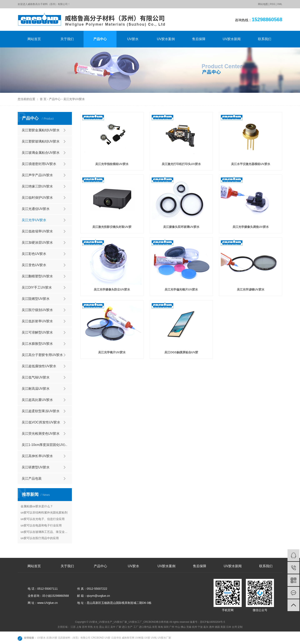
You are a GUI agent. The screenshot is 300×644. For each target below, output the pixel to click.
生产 (130, 627)
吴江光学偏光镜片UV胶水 (181, 289)
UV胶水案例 (166, 39)
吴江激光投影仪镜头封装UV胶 (112, 227)
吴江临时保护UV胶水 (37, 198)
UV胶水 (133, 39)
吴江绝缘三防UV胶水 (37, 186)
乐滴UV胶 (52, 638)
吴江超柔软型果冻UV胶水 (41, 411)
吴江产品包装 (32, 478)
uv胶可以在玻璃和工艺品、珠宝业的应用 (45, 532)
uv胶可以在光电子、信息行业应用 (43, 519)
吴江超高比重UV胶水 (37, 400)
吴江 (107, 627)
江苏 (73, 627)
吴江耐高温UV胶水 (36, 389)
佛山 (183, 627)
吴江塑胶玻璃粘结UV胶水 (41, 141)
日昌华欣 (117, 638)
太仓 (96, 627)
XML (280, 4)
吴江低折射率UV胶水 (37, 321)
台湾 (234, 627)
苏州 (85, 627)
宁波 (200, 627)
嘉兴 (206, 627)
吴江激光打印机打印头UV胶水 (181, 164)
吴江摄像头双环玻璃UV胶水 (181, 227)
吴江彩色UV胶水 (34, 254)
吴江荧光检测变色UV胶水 (41, 434)
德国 (217, 627)
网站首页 (34, 39)
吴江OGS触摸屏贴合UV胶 (181, 352)
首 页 (43, 99)
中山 (177, 627)
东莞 (155, 627)
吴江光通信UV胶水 (36, 209)
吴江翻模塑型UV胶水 (37, 276)
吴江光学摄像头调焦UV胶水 (251, 227)
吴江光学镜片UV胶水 (112, 352)
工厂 (136, 627)
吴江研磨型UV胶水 (36, 467)
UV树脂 (140, 638)
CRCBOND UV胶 (101, 638)
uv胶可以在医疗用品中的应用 (40, 538)
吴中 (113, 627)
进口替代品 (145, 627)
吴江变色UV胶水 (34, 265)
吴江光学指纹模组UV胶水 (112, 164)
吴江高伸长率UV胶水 (37, 456)
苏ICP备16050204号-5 (212, 622)
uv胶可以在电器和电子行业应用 (41, 525)
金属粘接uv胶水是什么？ (37, 506)
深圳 (166, 627)
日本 (229, 627)
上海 (79, 627)
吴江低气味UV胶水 (36, 377)
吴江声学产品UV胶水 (37, 175)
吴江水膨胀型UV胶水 (37, 344)
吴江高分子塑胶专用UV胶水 (42, 355)
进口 (124, 627)
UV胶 (147, 638)
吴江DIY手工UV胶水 (37, 287)
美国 (223, 627)
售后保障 (199, 39)
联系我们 (265, 39)
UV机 (154, 638)
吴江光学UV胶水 (74, 99)
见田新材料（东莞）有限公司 (74, 638)
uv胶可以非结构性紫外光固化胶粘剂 (44, 512)
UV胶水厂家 (164, 638)
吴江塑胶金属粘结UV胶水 (41, 130)
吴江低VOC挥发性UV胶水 (41, 422)
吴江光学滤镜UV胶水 (251, 289)
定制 (240, 627)
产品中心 (100, 39)
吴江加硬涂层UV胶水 (37, 243)
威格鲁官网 (128, 638)
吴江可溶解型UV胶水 (37, 332)
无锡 (189, 627)
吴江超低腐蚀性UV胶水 (39, 366)
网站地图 (263, 4)
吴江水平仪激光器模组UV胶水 (251, 164)
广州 (172, 627)
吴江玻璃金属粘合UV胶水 (41, 153)
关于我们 (67, 39)
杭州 (195, 627)
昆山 (102, 627)
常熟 (90, 627)
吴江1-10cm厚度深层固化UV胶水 (46, 445)
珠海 (160, 627)
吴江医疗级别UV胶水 (37, 310)
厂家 (119, 627)
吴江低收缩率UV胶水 (37, 231)
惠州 (212, 627)
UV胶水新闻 (232, 39)
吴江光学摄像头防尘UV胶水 (112, 289)
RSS (273, 4)
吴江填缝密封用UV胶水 (39, 164)
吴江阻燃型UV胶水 (36, 299)
